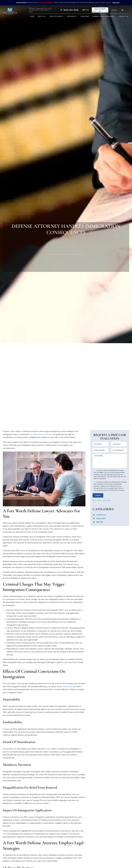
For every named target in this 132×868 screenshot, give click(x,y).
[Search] (123, 10)
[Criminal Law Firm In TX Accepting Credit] (100, 8)
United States (67, 687)
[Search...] (116, 10)
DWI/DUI (100, 522)
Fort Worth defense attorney (40, 434)
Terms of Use (107, 500)
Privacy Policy (97, 500)
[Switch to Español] (85, 10)
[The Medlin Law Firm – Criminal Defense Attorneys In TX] (10, 9)
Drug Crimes (101, 518)
